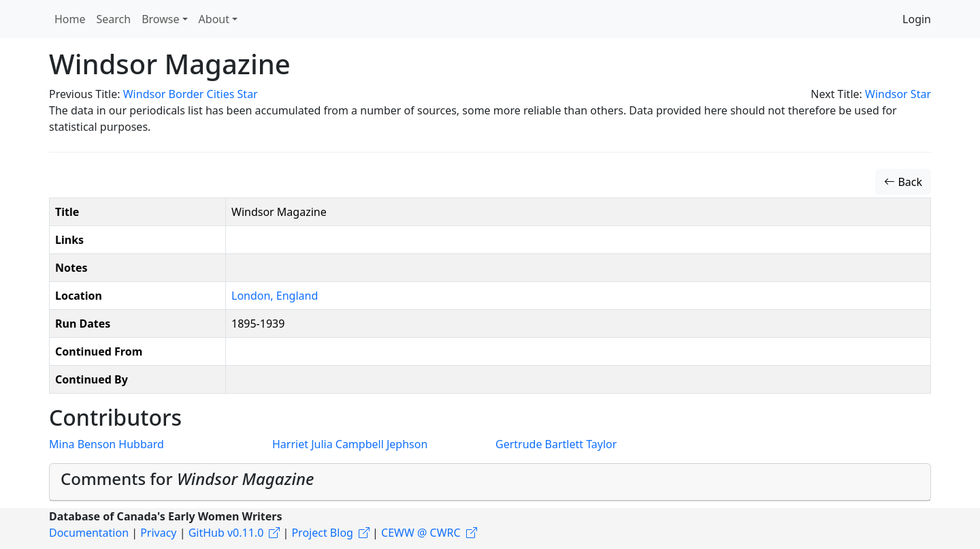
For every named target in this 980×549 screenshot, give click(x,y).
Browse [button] (160, 19)
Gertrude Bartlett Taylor (556, 444)
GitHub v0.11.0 (226, 533)
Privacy (158, 533)
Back (903, 182)
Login (917, 19)
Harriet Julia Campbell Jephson (350, 444)
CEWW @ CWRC (421, 533)
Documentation (89, 533)
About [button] (214, 19)
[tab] (490, 482)
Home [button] (70, 19)
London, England (275, 296)
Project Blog (322, 533)
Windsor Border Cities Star (191, 94)
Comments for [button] (187, 479)
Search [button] (114, 19)
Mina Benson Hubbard (107, 444)
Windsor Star (898, 94)
